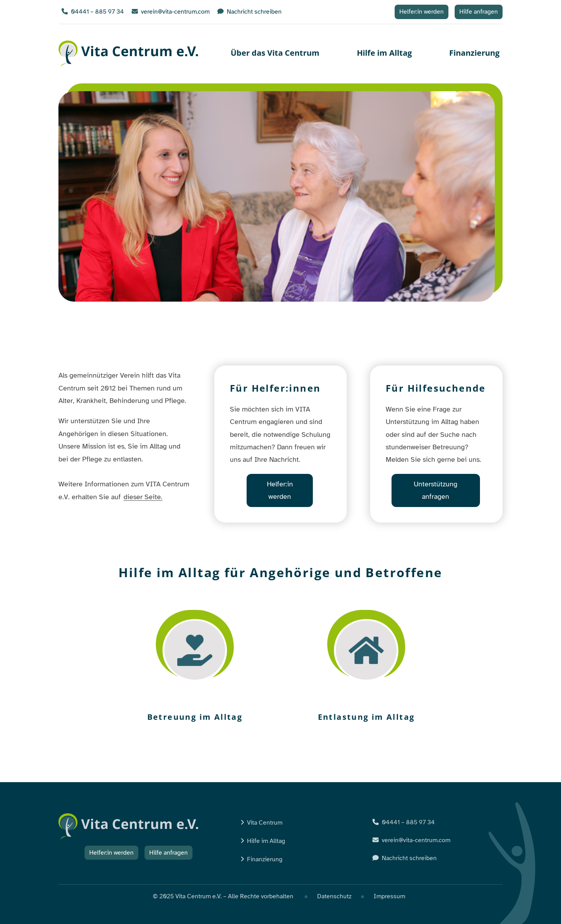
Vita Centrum (265, 823)
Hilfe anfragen (479, 12)
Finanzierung (474, 53)
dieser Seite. (143, 497)
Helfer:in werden (422, 12)
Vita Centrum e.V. (129, 54)
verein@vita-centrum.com (171, 12)
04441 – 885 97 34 (93, 12)
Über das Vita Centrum (275, 53)
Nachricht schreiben (250, 12)
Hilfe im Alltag (384, 53)
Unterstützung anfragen (436, 490)
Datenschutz (334, 896)
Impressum (389, 896)
